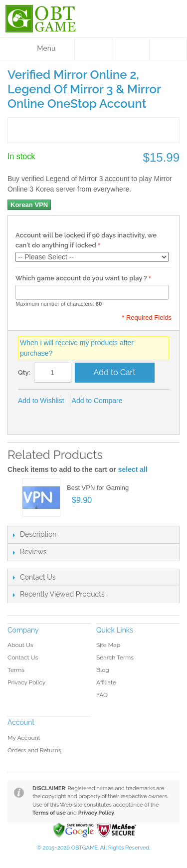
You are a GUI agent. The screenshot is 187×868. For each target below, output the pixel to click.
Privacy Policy (26, 682)
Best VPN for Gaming (98, 488)
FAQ (102, 695)
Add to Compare (97, 401)
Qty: (24, 372)
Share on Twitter (48, 417)
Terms (16, 670)
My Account (24, 738)
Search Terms (115, 657)
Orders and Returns (34, 750)
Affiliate (106, 682)
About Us (20, 645)
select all (133, 469)
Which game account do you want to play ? (81, 278)
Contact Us (23, 657)
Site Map (108, 645)
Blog (103, 670)
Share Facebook (28, 417)
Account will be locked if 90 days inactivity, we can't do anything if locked (86, 240)
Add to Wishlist (41, 401)
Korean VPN (29, 205)
